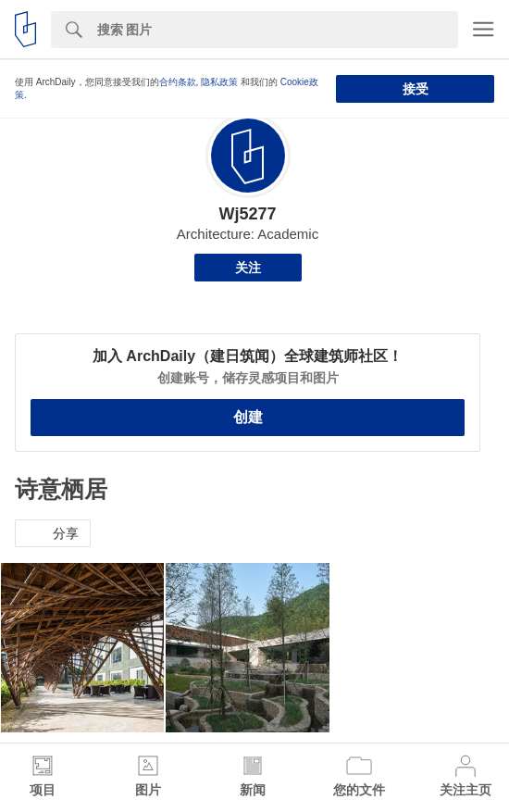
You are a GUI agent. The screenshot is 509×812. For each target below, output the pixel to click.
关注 (248, 268)
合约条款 (178, 82)
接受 (416, 89)
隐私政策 (219, 82)
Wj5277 (247, 214)
